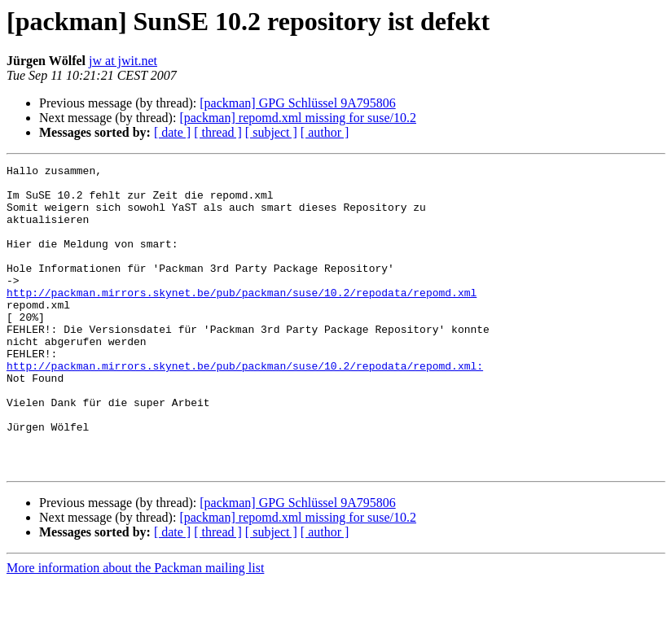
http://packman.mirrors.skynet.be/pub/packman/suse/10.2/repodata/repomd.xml (242, 319)
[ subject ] (271, 132)
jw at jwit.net (123, 61)
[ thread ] (218, 132)
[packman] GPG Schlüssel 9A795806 (297, 103)
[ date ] (172, 132)
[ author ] (325, 132)
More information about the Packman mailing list (135, 629)
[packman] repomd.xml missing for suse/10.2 (298, 118)
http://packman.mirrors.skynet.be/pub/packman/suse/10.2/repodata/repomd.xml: (245, 407)
